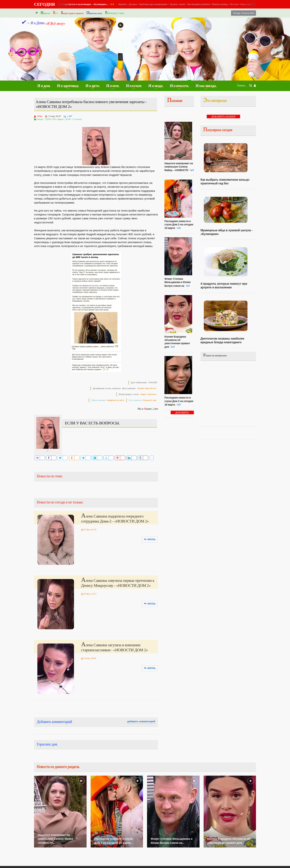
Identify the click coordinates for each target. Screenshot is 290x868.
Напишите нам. (150, 400)
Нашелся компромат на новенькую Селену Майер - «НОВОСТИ (179, 167)
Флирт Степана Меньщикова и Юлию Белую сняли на (178, 282)
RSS (55, 13)
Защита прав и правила (72, 13)
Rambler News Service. (147, 388)
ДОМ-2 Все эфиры (55, 119)
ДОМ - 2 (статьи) (73, 119)
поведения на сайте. (115, 400)
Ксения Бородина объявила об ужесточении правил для (177, 342)
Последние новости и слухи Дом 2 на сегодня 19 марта (179, 225)
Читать (150, 540)
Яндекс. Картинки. (149, 394)
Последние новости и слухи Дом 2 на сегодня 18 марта (179, 401)
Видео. (41, 119)
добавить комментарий (141, 721)
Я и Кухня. (69, 4)
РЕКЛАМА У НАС (115, 13)
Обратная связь (94, 13)
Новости (45, 13)
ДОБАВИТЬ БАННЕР (182, 413)
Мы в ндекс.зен (148, 409)
